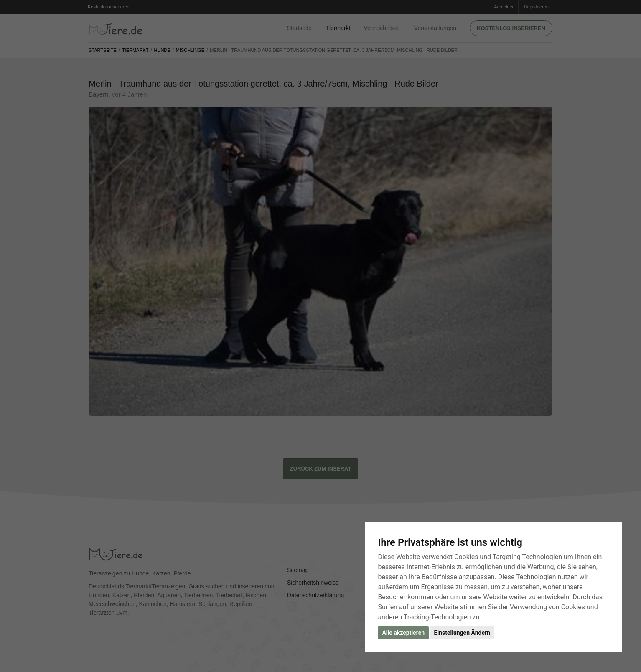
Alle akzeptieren (403, 633)
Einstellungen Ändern (462, 633)
